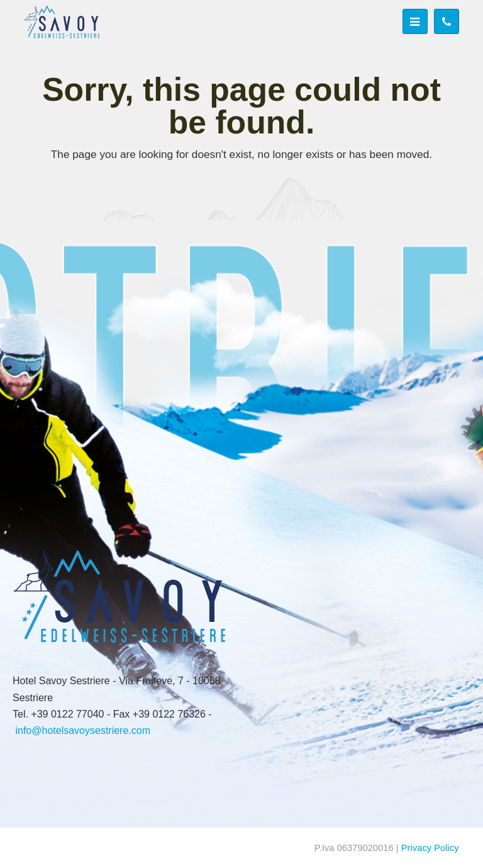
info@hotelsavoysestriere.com (83, 730)
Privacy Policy (430, 848)
